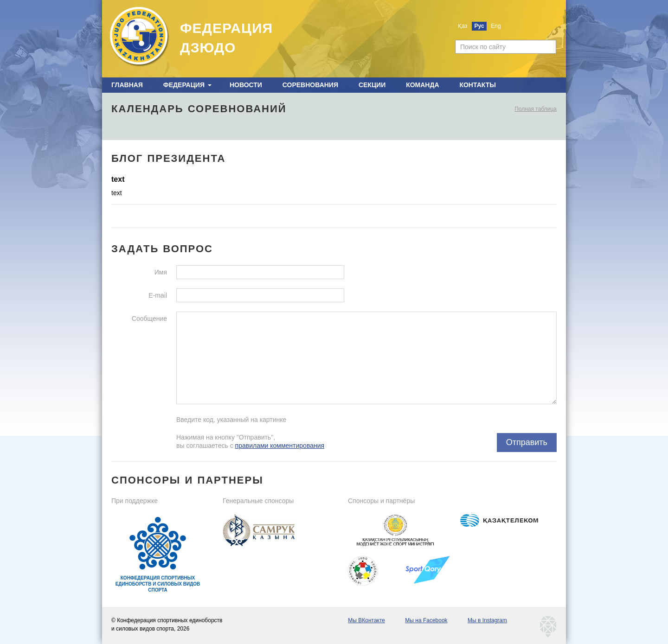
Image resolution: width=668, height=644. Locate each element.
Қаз (462, 26)
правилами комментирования (280, 446)
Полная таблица (536, 109)
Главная (127, 85)
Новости (246, 85)
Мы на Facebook (426, 620)
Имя (161, 272)
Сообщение (149, 319)
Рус (479, 26)
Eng (496, 26)
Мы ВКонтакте (366, 620)
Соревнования (310, 85)
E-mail (158, 295)
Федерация (184, 85)
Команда (422, 85)
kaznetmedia (548, 627)
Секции (372, 85)
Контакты (477, 85)
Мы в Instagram (487, 620)
